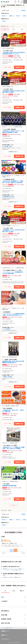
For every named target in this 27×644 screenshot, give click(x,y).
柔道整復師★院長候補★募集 (9, 486)
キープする (8, 67)
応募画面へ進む (19, 67)
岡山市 (5, 16)
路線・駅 (22, 591)
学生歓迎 (20, 569)
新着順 (14, 29)
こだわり (13, 591)
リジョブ (2, 628)
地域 (5, 591)
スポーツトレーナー (12, 569)
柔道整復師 (7, 628)
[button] (13, 49)
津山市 (19, 16)
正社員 (4, 21)
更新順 (22, 29)
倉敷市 (12, 16)
